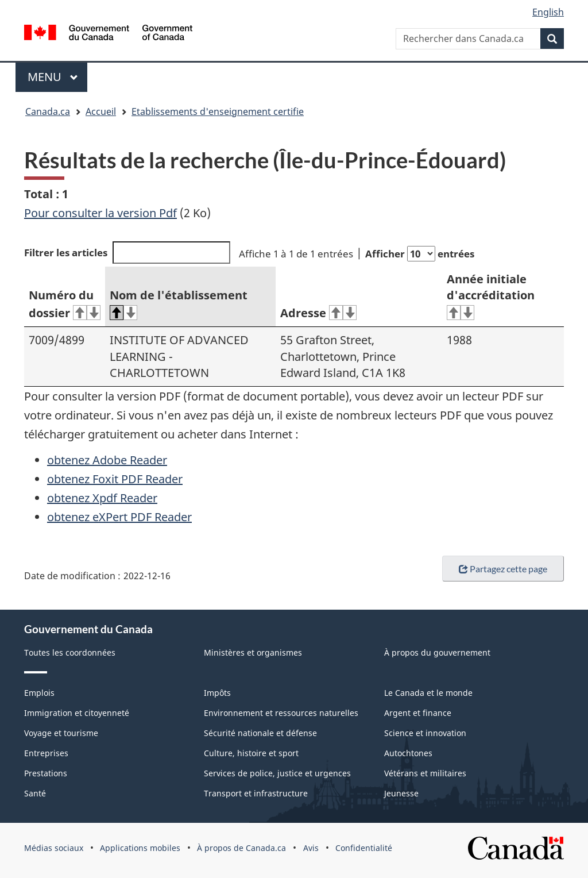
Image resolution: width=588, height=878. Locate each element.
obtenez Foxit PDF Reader (115, 479)
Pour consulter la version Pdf (100, 213)
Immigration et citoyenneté (77, 713)
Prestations (46, 773)
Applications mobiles (140, 848)
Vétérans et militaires (425, 773)
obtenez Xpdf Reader (102, 498)
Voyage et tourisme (61, 733)
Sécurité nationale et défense (260, 733)
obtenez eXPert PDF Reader (119, 517)
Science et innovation (425, 733)
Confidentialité (364, 848)
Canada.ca (48, 111)
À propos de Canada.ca (241, 848)
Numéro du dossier (65, 304)
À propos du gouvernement (437, 652)
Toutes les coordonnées (70, 652)
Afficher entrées (420, 254)
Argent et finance (418, 713)
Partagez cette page (503, 569)
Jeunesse (401, 793)
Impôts (217, 693)
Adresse (318, 313)
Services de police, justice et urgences (277, 773)
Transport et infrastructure (256, 793)
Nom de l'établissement (179, 304)
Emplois (39, 693)
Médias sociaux (54, 848)
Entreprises (46, 753)
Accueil (101, 111)
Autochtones (408, 753)
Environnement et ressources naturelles (281, 713)
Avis (311, 848)
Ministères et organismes (253, 652)
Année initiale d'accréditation (491, 296)
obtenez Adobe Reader (107, 460)
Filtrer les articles (127, 253)
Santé (35, 793)
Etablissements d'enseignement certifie (218, 111)
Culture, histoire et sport (251, 753)
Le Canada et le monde (428, 693)
